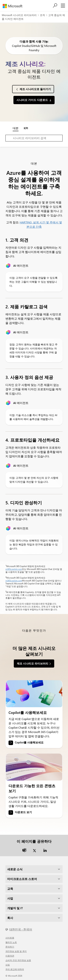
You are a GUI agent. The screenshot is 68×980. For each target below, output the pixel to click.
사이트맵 (10, 938)
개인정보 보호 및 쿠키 (16, 951)
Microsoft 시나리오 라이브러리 (19, 15)
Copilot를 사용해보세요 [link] (29, 742)
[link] (34, 694)
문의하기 (10, 947)
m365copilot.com (14, 569)
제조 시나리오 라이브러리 (33, 663)
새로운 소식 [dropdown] (15, 869)
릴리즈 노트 (11, 942)
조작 (42, 15)
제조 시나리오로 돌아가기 (35, 89)
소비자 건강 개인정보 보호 (18, 960)
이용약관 (10, 956)
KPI (26, 128)
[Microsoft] (14, 6)
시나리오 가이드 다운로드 (32, 100)
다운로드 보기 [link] (23, 812)
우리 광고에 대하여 (15, 969)
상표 (8, 965)
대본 (16, 128)
